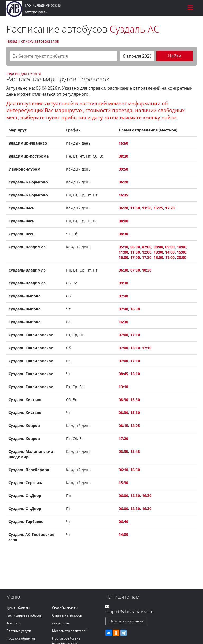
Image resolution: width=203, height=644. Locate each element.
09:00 (170, 247)
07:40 (123, 296)
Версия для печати (24, 73)
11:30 (135, 252)
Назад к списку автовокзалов (33, 41)
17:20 (170, 208)
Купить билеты (18, 608)
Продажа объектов (21, 638)
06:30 (123, 270)
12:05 (135, 425)
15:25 (158, 208)
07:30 (135, 270)
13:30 (147, 208)
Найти (175, 56)
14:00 (170, 252)
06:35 (123, 451)
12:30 (135, 496)
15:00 (182, 252)
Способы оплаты (65, 608)
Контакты (14, 623)
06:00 (135, 247)
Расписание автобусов (24, 615)
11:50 (135, 208)
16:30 (135, 309)
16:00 (123, 257)
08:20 (123, 156)
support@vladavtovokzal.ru (130, 612)
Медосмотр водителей (70, 631)
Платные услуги (19, 631)
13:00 (158, 252)
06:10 (123, 470)
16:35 (123, 195)
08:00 (123, 221)
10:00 (182, 247)
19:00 (170, 257)
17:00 (135, 257)
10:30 (147, 270)
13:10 (135, 348)
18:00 (158, 257)
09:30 (123, 283)
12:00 (147, 252)
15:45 (135, 451)
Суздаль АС (135, 29)
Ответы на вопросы (67, 615)
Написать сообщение (126, 621)
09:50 (123, 169)
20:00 (182, 257)
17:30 (147, 257)
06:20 (123, 182)
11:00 (123, 252)
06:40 (123, 521)
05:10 (123, 247)
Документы (61, 623)
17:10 (135, 335)
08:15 (123, 425)
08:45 (123, 374)
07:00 (147, 247)
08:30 (123, 234)
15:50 (123, 143)
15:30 (135, 400)
